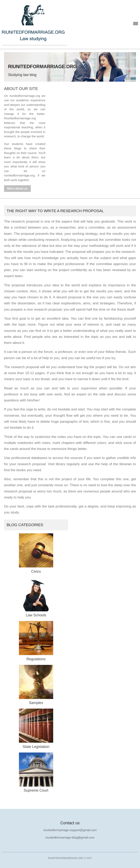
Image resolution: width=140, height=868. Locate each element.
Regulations (36, 659)
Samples (36, 703)
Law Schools (36, 615)
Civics (36, 571)
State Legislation (36, 747)
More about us (17, 188)
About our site (21, 89)
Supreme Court (36, 790)
